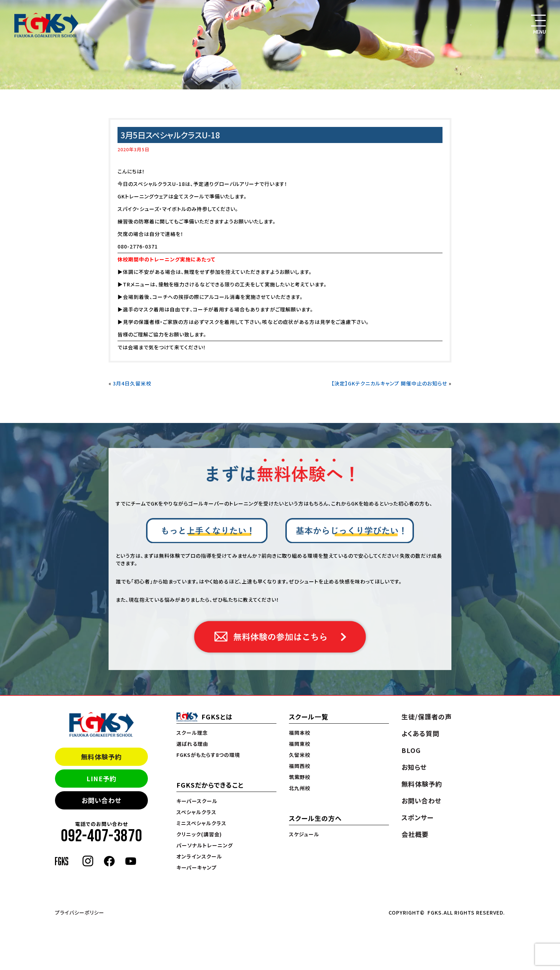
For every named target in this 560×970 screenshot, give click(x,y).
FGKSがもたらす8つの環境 (208, 755)
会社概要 (415, 834)
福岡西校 (300, 766)
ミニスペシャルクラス (201, 823)
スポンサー (417, 817)
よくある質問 (420, 733)
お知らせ (414, 767)
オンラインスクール (199, 856)
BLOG (411, 750)
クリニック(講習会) (199, 834)
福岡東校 (300, 744)
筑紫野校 (300, 777)
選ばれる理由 (192, 744)
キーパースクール (197, 801)
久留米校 (300, 755)
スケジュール (304, 834)
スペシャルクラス (196, 812)
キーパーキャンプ (196, 867)
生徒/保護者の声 (427, 717)
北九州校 (300, 788)
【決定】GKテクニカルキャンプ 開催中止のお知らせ (389, 383)
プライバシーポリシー (80, 912)
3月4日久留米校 (132, 383)
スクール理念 (192, 733)
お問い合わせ (101, 800)
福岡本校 (300, 733)
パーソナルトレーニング (205, 845)
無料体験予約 (101, 757)
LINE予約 (101, 778)
